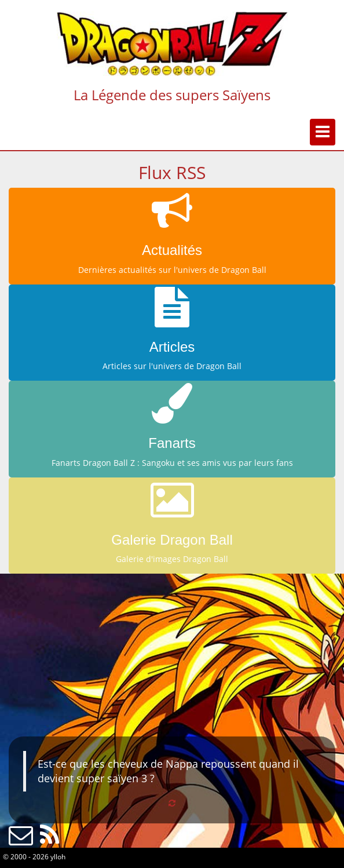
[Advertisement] (172, 655)
